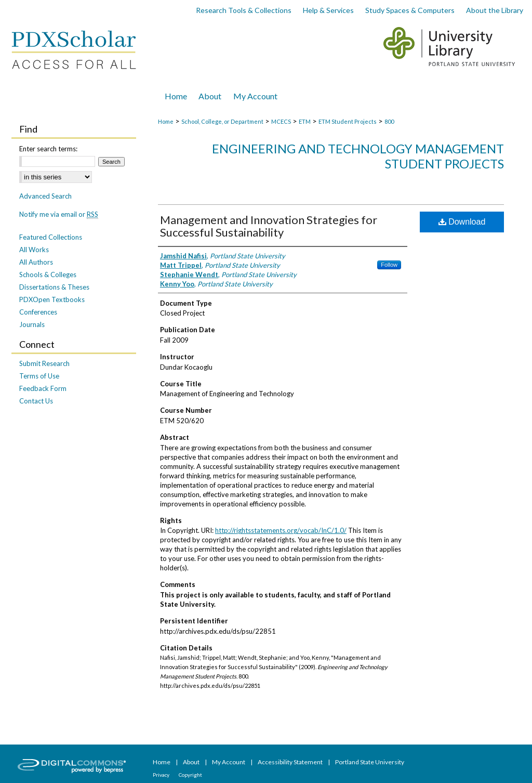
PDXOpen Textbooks (52, 299)
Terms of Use (39, 376)
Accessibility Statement (291, 762)
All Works (34, 250)
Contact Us (36, 401)
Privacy (162, 775)
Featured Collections (51, 237)
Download (462, 222)
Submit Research (44, 363)
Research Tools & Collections (244, 10)
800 (389, 121)
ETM (305, 121)
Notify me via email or (59, 214)
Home (166, 121)
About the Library (495, 10)
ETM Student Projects (348, 121)
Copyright (190, 775)
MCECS (281, 121)
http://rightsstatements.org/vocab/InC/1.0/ (281, 530)
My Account (229, 762)
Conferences (38, 312)
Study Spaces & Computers (410, 10)
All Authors (36, 262)
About (192, 762)
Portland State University (370, 762)
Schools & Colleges (48, 275)
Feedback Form (43, 388)
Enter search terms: (48, 149)
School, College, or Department (222, 121)
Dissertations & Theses (54, 287)
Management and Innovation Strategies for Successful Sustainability (269, 226)
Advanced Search (45, 196)
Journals (32, 324)
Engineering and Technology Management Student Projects (358, 156)
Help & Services (328, 10)
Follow (389, 265)
